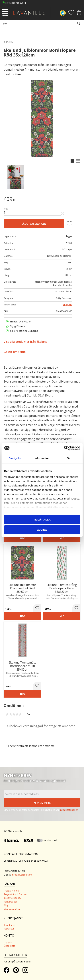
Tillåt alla (42, 520)
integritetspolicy (69, 810)
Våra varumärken (13, 909)
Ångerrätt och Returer (16, 894)
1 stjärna (7, 714)
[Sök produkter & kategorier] (41, 23)
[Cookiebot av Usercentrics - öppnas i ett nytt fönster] (64, 448)
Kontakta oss (11, 902)
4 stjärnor (17, 714)
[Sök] (79, 23)
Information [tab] (42, 458)
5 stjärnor (20, 714)
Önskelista (9, 946)
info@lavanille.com (22, 875)
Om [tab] (69, 458)
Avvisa (42, 530)
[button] (5, 12)
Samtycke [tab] (15, 458)
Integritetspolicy (12, 898)
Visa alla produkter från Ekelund (26, 342)
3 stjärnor (14, 714)
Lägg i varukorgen (34, 224)
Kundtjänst (9, 925)
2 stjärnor (11, 714)
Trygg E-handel (12, 891)
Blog (6, 905)
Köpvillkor (9, 929)
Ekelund (67, 305)
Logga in (8, 942)
